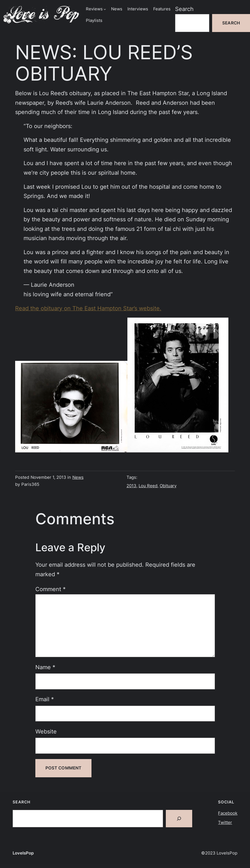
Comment (51, 589)
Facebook (228, 813)
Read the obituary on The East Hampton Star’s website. (88, 308)
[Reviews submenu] (105, 9)
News (78, 477)
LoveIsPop (23, 853)
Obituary (168, 486)
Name (45, 667)
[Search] (179, 819)
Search (184, 9)
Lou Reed (148, 486)
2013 (131, 486)
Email (45, 699)
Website (46, 732)
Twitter (225, 823)
